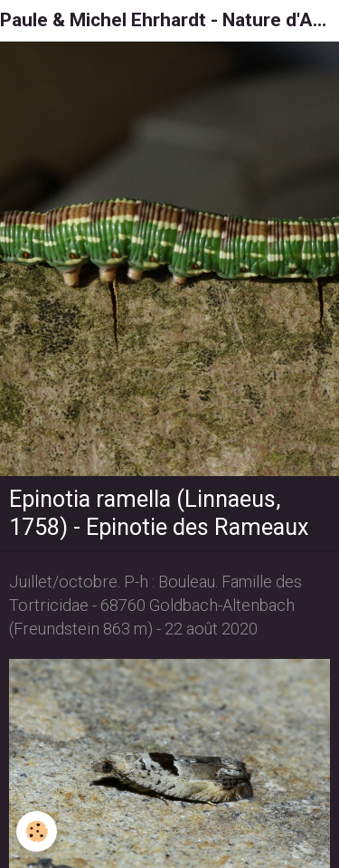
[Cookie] (37, 831)
